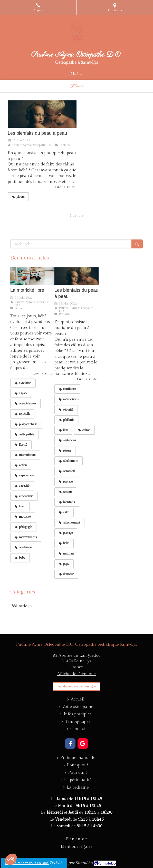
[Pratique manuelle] (78, 758)
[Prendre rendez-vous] (77, 687)
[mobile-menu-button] (76, 73)
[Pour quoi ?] (78, 765)
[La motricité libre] (32, 276)
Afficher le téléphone (76, 674)
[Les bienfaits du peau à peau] (42, 114)
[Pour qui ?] (78, 773)
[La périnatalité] (78, 780)
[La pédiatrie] (78, 788)
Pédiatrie (19, 606)
